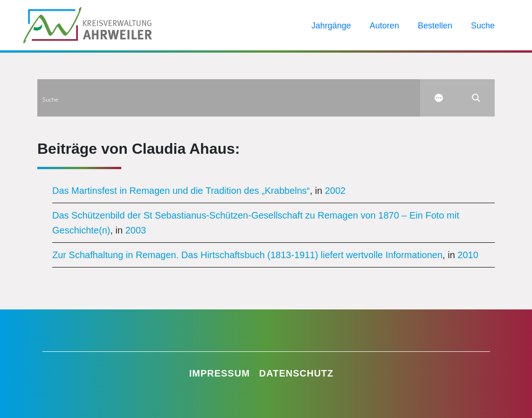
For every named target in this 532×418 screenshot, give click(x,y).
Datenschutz (297, 373)
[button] (21, 397)
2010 (468, 255)
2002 (335, 191)
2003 (136, 230)
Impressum (220, 373)
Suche (483, 26)
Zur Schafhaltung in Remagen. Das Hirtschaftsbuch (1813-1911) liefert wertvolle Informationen (247, 255)
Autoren (384, 26)
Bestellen (435, 26)
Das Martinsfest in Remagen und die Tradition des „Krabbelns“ (181, 191)
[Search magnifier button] (476, 98)
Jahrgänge (331, 26)
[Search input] (229, 98)
